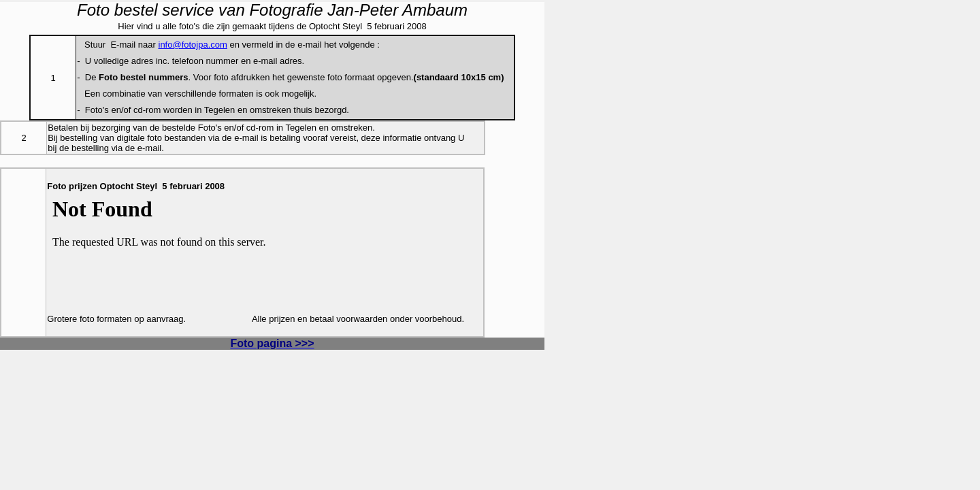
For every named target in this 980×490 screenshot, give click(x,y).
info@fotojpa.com (193, 45)
